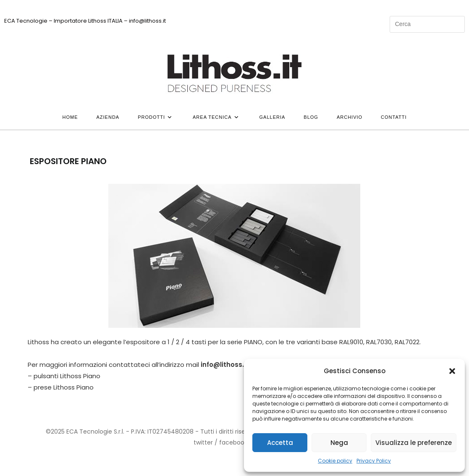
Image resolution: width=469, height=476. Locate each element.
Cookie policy (335, 461)
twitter (203, 442)
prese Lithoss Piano (64, 387)
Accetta (280, 443)
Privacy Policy (374, 461)
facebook (233, 442)
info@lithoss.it (225, 365)
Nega (339, 443)
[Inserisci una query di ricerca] (427, 24)
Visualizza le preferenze (414, 443)
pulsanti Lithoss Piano (67, 376)
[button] (452, 371)
